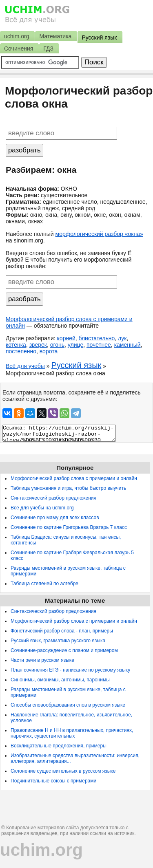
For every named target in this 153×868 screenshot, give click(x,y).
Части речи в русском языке (42, 660)
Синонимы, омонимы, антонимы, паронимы (60, 680)
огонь (57, 345)
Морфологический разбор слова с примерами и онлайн (74, 478)
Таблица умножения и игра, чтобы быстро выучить (68, 488)
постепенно (21, 351)
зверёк (38, 345)
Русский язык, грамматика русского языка (58, 641)
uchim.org (41, 850)
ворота (49, 351)
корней (66, 338)
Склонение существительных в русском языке (63, 771)
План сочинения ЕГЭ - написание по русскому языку (70, 670)
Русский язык (76, 365)
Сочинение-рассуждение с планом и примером (64, 650)
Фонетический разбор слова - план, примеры (62, 631)
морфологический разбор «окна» (99, 234)
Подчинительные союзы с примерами (53, 781)
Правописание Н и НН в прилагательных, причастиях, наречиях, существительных (72, 733)
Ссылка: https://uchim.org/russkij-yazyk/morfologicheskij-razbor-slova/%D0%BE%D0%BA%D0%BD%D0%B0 (59, 433)
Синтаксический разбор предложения (53, 498)
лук (122, 338)
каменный (127, 345)
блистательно (97, 338)
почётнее (99, 345)
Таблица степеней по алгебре (44, 584)
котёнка (16, 345)
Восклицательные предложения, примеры (59, 746)
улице (75, 345)
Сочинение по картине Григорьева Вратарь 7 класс (69, 527)
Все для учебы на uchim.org (42, 508)
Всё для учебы (25, 366)
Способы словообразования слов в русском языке (68, 705)
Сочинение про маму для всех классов (55, 518)
